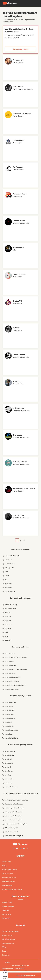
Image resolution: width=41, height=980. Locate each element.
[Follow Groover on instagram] (14, 849)
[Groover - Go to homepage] (20, 844)
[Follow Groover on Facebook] (17, 849)
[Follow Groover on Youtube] (21, 849)
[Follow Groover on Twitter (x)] (28, 849)
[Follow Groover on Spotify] (24, 849)
